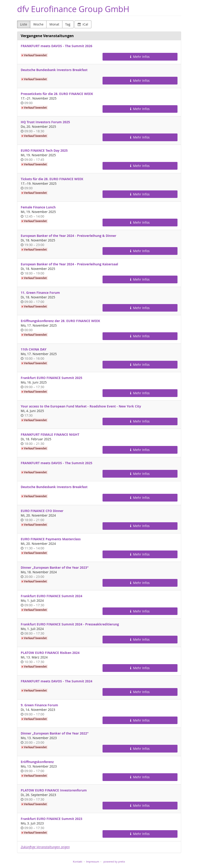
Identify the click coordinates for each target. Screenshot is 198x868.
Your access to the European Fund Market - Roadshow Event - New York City (81, 406)
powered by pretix (114, 862)
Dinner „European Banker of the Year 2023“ (55, 567)
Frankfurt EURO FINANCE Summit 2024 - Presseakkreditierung (70, 624)
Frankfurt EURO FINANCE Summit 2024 (51, 596)
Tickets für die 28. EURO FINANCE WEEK (52, 179)
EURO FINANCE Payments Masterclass (51, 539)
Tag (68, 24)
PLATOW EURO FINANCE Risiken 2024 (50, 653)
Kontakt (78, 862)
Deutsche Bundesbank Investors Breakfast (54, 70)
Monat (54, 24)
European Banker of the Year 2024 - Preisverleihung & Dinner (68, 236)
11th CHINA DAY (34, 349)
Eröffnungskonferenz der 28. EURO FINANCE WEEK (60, 321)
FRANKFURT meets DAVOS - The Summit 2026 (57, 46)
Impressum (93, 862)
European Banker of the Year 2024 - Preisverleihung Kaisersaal (69, 264)
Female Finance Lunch (38, 207)
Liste (24, 24)
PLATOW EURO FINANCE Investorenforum (54, 790)
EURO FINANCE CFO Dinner (42, 511)
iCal (83, 24)
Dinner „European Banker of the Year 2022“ (55, 733)
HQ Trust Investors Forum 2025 (45, 122)
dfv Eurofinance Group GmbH (73, 9)
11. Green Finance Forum (40, 293)
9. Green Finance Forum (39, 705)
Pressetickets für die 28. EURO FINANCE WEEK (57, 94)
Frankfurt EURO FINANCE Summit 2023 (51, 819)
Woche (38, 24)
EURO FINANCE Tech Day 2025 (44, 150)
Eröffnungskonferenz (37, 762)
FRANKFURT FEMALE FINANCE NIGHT (50, 434)
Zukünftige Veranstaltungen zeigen (45, 847)
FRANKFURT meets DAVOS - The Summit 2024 (57, 681)
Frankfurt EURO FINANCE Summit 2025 (51, 378)
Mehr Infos (140, 57)
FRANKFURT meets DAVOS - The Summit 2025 (57, 463)
